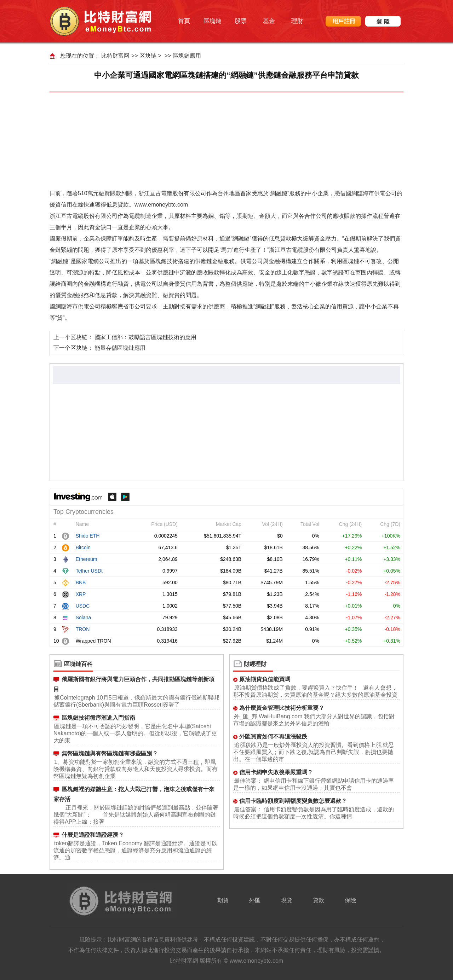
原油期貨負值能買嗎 (265, 679)
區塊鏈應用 (187, 56)
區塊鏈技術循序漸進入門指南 (98, 718)
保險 (350, 900)
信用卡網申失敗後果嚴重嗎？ (276, 772)
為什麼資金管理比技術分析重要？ (282, 708)
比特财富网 (115, 56)
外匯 (255, 900)
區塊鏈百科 (78, 664)
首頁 (184, 21)
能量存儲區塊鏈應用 (120, 348)
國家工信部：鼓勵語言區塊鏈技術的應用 (145, 337)
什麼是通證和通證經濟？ (93, 835)
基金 (269, 21)
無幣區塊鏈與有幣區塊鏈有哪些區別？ (110, 753)
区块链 (148, 56)
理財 (297, 21)
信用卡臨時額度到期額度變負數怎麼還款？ (293, 801)
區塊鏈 (213, 21)
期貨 (223, 900)
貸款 (319, 900)
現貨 (287, 900)
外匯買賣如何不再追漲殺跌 (273, 737)
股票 (241, 21)
